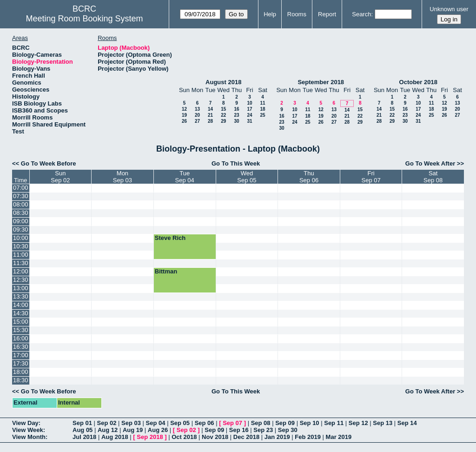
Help (270, 14)
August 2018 (223, 82)
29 (223, 121)
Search (361, 14)
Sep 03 (131, 423)
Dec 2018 (246, 437)
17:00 (21, 355)
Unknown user (449, 9)
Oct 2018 (184, 437)
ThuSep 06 (309, 177)
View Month (29, 437)
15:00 (21, 322)
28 (210, 121)
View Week (28, 430)
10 (249, 103)
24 (249, 115)
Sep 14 (407, 423)
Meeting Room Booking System (84, 19)
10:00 (21, 238)
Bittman (166, 271)
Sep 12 (358, 423)
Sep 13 (383, 423)
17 (249, 109)
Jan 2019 (277, 437)
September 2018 (321, 82)
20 (197, 115)
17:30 (21, 363)
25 (262, 115)
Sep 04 (156, 423)
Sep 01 (82, 423)
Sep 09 (285, 423)
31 (249, 121)
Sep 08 (261, 423)
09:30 (21, 229)
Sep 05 (180, 423)
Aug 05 (83, 430)
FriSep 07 (371, 177)
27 (197, 121)
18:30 (21, 380)
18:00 (21, 372)
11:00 (21, 255)
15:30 (21, 330)
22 (223, 115)
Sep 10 (310, 423)
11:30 (21, 263)
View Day (25, 423)
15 (223, 109)
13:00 (21, 288)
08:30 (21, 213)
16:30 (21, 347)
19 (184, 115)
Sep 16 (239, 430)
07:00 (21, 188)
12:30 (21, 280)
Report (327, 14)
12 (184, 109)
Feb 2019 (308, 437)
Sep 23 (263, 430)
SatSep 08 (433, 177)
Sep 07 (232, 423)
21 (210, 115)
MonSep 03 (122, 177)
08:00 (21, 204)
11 (262, 103)
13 (197, 109)
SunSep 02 (60, 177)
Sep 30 (288, 430)
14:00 (21, 305)
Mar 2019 (339, 437)
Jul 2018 (84, 437)
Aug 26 (158, 430)
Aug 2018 (115, 437)
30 (236, 121)
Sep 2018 (150, 437)
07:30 (21, 196)
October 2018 (418, 82)
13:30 (21, 296)
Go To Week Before (49, 163)
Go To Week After (430, 163)
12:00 (21, 271)
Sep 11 (334, 423)
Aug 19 (133, 430)
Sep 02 (107, 423)
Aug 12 (108, 430)
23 (236, 115)
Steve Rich (170, 238)
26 (184, 121)
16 (236, 109)
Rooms (297, 14)
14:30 (21, 313)
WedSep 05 (247, 177)
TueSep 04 (185, 177)
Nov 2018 (215, 437)
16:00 (21, 338)
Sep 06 (205, 423)
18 (262, 109)
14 (210, 109)
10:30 (21, 246)
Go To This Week (236, 163)
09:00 (21, 221)
